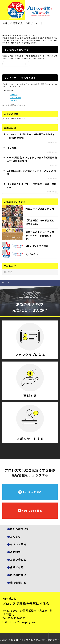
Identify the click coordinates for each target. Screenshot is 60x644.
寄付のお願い (18, 575)
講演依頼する (18, 583)
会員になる (17, 567)
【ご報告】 (13, 148)
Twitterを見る (30, 492)
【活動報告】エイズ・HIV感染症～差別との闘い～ (32, 186)
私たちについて (19, 529)
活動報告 (14, 100)
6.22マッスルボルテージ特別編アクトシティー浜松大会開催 (31, 136)
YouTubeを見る (30, 511)
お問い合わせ (18, 560)
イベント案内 (16, 97)
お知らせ (14, 94)
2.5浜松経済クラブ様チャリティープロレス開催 (31, 172)
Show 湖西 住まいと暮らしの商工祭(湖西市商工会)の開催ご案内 (32, 159)
